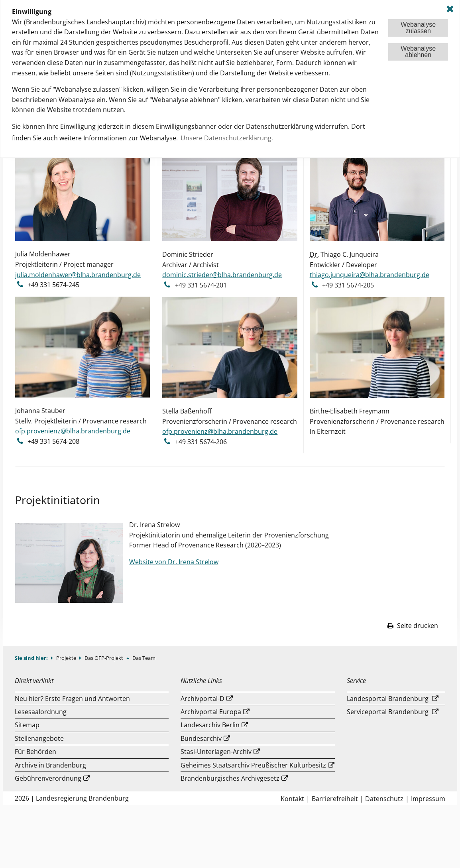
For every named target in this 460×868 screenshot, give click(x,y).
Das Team (144, 658)
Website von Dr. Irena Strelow (174, 562)
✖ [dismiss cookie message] (450, 9)
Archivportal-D (202, 699)
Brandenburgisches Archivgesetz (230, 778)
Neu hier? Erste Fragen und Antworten (72, 699)
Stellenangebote (39, 738)
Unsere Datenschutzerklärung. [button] (227, 138)
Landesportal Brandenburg (388, 699)
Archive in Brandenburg (50, 765)
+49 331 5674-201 (201, 285)
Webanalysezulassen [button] (418, 28)
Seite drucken (413, 626)
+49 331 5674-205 (348, 285)
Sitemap (27, 725)
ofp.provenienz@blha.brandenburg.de (73, 431)
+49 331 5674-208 (53, 441)
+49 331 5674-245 (53, 285)
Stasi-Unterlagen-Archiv (216, 752)
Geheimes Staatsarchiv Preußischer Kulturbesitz (253, 765)
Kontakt (292, 799)
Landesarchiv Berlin (210, 725)
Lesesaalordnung (41, 712)
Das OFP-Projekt (104, 658)
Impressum (428, 799)
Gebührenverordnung (48, 778)
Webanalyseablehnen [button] (418, 52)
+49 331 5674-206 (201, 442)
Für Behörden (35, 752)
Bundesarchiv (201, 738)
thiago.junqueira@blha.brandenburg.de (370, 275)
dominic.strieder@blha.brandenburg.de (222, 275)
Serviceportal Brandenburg (388, 712)
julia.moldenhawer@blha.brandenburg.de (78, 275)
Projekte (67, 658)
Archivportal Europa (211, 712)
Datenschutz (384, 799)
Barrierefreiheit (335, 799)
